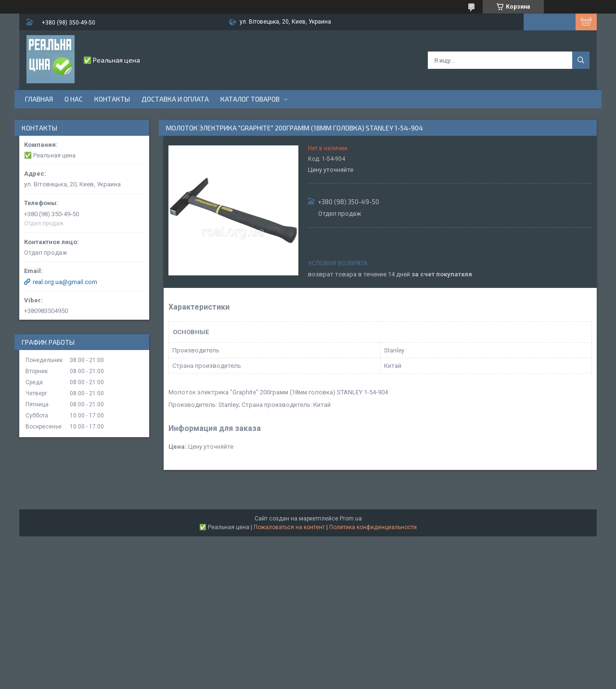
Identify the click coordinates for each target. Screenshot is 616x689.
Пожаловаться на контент (289, 527)
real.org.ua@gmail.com (65, 282)
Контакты (112, 99)
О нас (74, 99)
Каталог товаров (250, 99)
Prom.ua (351, 519)
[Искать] (581, 60)
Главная (39, 99)
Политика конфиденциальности (373, 527)
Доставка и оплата (175, 99)
